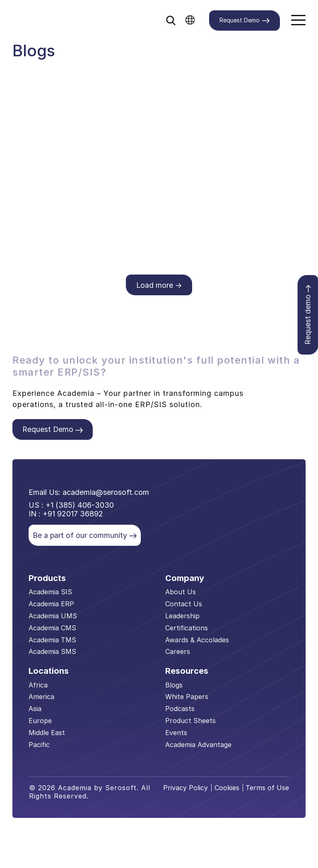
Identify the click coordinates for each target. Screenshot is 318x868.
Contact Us (184, 605)
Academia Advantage (198, 746)
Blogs (174, 686)
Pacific (39, 746)
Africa (38, 686)
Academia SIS (50, 593)
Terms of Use (267, 789)
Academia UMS (53, 617)
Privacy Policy (186, 789)
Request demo (307, 316)
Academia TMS (52, 641)
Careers (178, 653)
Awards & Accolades (197, 641)
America (41, 698)
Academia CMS (52, 629)
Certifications (187, 629)
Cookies (227, 789)
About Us (181, 593)
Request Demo (245, 20)
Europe (40, 722)
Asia (35, 710)
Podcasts (180, 710)
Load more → (159, 285)
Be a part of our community (85, 536)
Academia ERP (51, 605)
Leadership (182, 617)
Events (176, 734)
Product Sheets (190, 722)
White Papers (187, 698)
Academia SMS (52, 653)
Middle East (47, 734)
